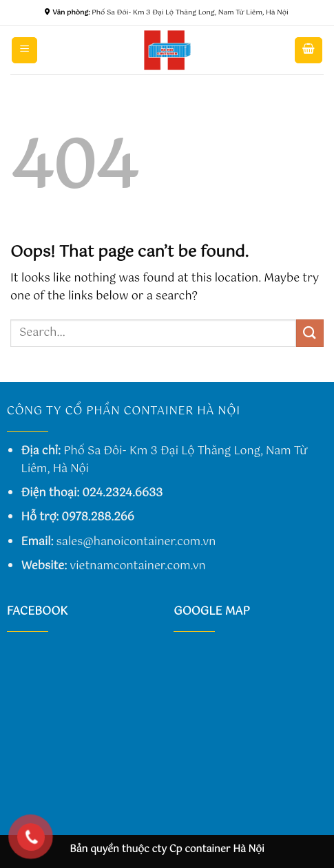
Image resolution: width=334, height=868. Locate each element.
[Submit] (310, 333)
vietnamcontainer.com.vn (137, 566)
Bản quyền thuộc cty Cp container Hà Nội (167, 849)
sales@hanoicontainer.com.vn (136, 542)
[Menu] (24, 51)
